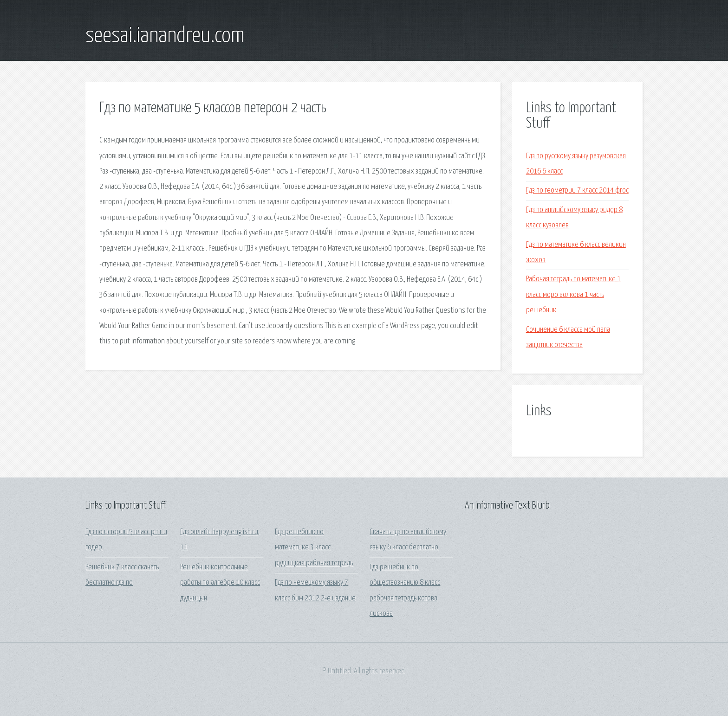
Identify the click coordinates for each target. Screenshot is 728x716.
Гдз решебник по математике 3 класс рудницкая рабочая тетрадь (314, 548)
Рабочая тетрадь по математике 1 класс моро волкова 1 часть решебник (573, 295)
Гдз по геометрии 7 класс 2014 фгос (577, 190)
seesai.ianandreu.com (165, 36)
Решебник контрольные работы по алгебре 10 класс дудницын (220, 583)
